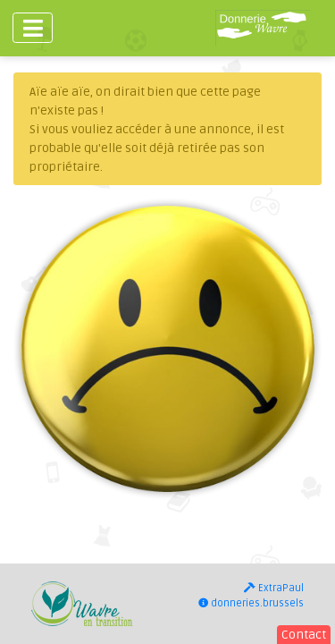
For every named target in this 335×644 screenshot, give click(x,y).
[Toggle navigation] (33, 28)
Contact (304, 635)
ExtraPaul (274, 588)
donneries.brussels (251, 603)
